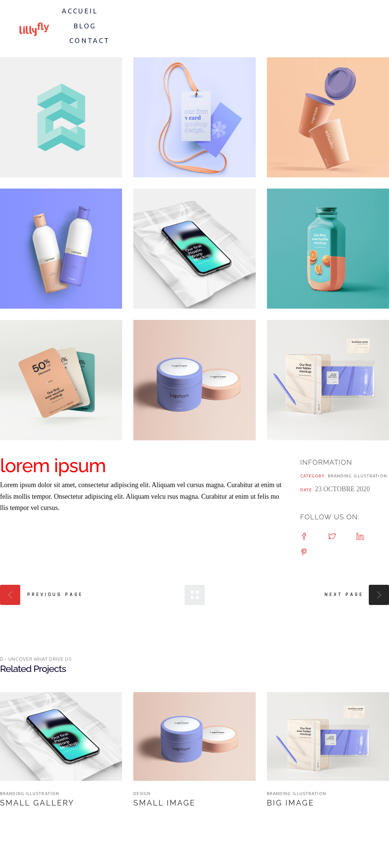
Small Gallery (37, 803)
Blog (85, 26)
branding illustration (358, 476)
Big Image (291, 803)
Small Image (164, 803)
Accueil (80, 11)
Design (142, 794)
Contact (90, 40)
